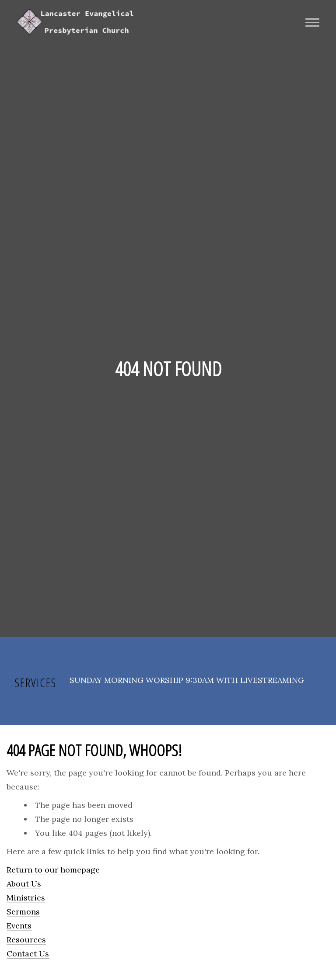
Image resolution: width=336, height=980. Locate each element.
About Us (24, 884)
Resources (26, 940)
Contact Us (28, 954)
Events (19, 926)
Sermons (23, 912)
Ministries (26, 898)
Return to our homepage (53, 870)
